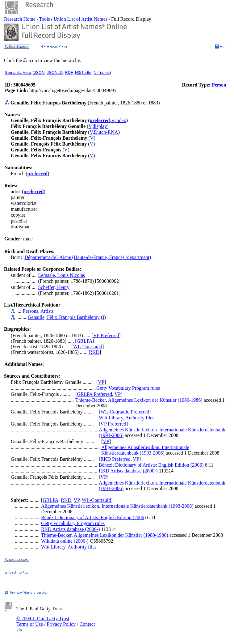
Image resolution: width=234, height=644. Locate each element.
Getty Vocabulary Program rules (128, 388)
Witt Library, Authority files (127, 418)
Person (219, 85)
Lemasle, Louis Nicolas (62, 275)
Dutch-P (102, 132)
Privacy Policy (61, 624)
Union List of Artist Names (81, 19)
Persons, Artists (38, 311)
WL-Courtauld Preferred (125, 412)
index (121, 120)
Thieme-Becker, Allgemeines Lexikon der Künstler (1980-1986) (139, 400)
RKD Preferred (115, 459)
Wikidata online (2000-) (65, 541)
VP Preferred (106, 335)
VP (101, 382)
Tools (45, 19)
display (100, 126)
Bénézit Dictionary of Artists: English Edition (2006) (151, 465)
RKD (94, 352)
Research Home (20, 19)
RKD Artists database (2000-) (128, 471)
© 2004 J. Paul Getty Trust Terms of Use (43, 621)
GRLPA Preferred (94, 394)
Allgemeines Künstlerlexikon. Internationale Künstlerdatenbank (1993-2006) (145, 450)
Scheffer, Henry (54, 287)
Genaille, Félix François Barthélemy (64, 317)
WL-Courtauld (88, 347)
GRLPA (85, 341)
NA (115, 132)
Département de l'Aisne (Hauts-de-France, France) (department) (88, 257)
